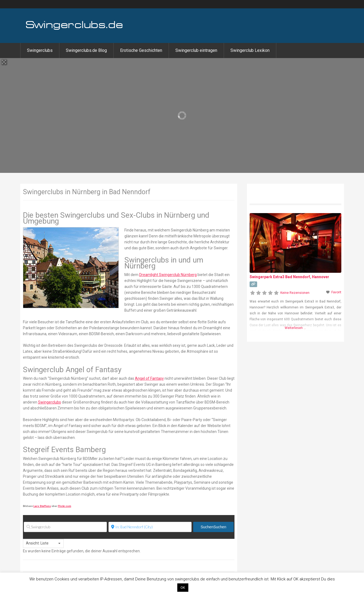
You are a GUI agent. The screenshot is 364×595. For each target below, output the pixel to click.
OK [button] (183, 588)
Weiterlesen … (295, 328)
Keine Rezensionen (295, 293)
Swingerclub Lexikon (250, 50)
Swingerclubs (40, 50)
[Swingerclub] (65, 527)
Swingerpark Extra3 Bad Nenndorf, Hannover (289, 277)
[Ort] (150, 527)
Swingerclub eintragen (196, 50)
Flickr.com (65, 506)
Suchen (213, 527)
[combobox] (43, 543)
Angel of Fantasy (149, 378)
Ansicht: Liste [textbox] (37, 543)
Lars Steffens (42, 506)
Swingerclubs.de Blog (86, 50)
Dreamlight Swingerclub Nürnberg (168, 275)
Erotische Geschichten (141, 50)
